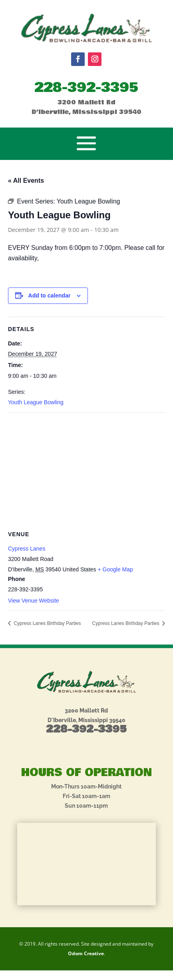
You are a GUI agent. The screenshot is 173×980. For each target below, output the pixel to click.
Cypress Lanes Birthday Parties (47, 623)
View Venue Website (34, 601)
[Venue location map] (86, 470)
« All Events (26, 181)
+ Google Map (115, 569)
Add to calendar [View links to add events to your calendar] (50, 295)
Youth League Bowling (36, 402)
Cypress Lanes (27, 549)
